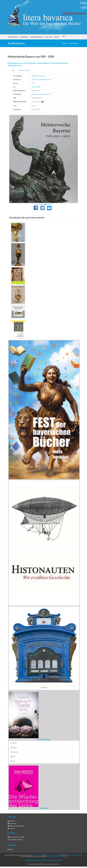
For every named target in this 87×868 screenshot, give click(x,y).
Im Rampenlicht (13, 37)
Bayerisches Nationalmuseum (42, 79)
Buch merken (39, 204)
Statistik (11, 828)
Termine (57, 37)
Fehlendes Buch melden (16, 837)
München (35, 87)
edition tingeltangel (76, 855)
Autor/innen (49, 37)
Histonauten (36, 855)
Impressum (12, 823)
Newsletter (44, 688)
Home (64, 43)
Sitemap (11, 821)
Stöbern (13, 761)
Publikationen (24, 37)
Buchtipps (13, 747)
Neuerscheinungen (44, 739)
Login (10, 849)
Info (14, 70)
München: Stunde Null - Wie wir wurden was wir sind (43, 860)
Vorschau (13, 743)
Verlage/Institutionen (37, 37)
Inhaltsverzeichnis (24, 70)
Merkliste (49, 204)
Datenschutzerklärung (16, 826)
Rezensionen (14, 752)
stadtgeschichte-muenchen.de (57, 857)
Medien (13, 757)
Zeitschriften (44, 808)
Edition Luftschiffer (52, 855)
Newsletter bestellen (15, 840)
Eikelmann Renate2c (38, 76)
